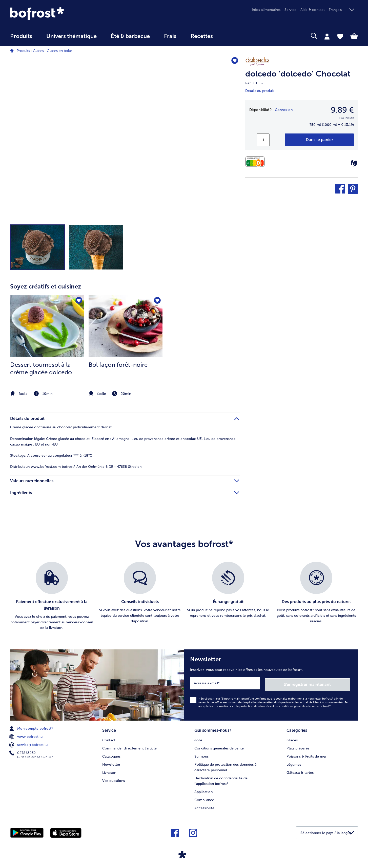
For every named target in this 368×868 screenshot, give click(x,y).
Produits (23, 51)
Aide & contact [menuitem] (313, 10)
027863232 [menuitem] (23, 751)
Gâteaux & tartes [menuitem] (300, 770)
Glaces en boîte (59, 51)
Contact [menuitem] (109, 738)
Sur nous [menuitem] (201, 754)
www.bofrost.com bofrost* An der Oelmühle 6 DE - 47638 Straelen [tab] (76, 467)
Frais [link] (170, 36)
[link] (62, 14)
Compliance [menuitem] (204, 798)
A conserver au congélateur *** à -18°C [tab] (51, 456)
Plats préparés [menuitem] (298, 746)
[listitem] (47, 346)
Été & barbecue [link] (130, 36)
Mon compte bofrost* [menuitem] (32, 727)
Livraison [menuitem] (109, 770)
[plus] (275, 140)
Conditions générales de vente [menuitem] (219, 746)
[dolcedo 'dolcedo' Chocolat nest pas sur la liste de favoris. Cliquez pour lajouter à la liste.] (234, 61)
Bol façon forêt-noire (118, 365)
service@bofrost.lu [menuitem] (29, 743)
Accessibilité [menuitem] (204, 806)
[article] (125, 336)
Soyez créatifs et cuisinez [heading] (46, 286)
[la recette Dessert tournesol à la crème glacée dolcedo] (47, 326)
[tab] (327, 36)
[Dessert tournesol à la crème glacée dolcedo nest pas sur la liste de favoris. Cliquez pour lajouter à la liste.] (79, 301)
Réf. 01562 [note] (254, 83)
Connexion (284, 110)
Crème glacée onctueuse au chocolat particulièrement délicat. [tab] (61, 427)
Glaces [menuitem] (292, 738)
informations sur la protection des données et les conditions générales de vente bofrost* (272, 705)
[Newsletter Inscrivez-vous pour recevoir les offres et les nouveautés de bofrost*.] (271, 684)
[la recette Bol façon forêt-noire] (126, 326)
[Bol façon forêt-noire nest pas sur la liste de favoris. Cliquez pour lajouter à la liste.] (157, 301)
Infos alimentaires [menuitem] (266, 10)
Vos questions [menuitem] (114, 778)
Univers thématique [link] (71, 36)
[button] (343, 10)
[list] (184, 596)
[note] (47, 394)
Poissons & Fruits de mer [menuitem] (306, 754)
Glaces (38, 51)
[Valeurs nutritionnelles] (256, 162)
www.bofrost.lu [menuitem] (26, 735)
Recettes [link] (202, 36)
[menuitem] (21, 39)
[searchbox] (230, 36)
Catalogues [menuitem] (111, 754)
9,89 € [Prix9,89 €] (342, 110)
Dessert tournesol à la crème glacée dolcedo (41, 368)
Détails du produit (260, 91)
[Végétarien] (354, 163)
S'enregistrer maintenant (320, 683)
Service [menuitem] (290, 10)
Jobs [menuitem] (198, 738)
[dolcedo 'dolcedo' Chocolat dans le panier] (319, 140)
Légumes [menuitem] (294, 762)
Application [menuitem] (203, 790)
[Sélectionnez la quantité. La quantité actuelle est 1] (263, 140)
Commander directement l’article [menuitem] (129, 746)
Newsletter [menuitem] (111, 762)
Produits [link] (21, 36)
